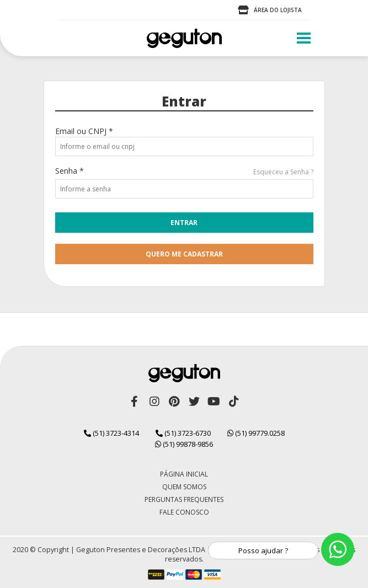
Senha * (70, 171)
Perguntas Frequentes (184, 499)
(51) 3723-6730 (183, 433)
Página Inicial (184, 474)
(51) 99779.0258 (256, 433)
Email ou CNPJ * (84, 131)
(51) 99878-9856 (184, 444)
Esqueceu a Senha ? (283, 172)
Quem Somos (184, 487)
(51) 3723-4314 (111, 433)
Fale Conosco (184, 512)
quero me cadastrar (184, 254)
